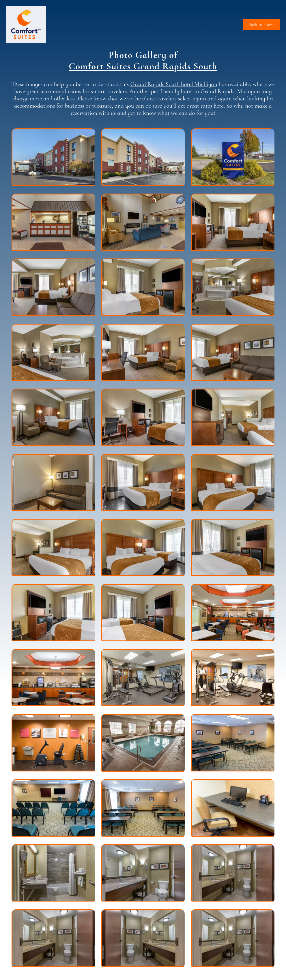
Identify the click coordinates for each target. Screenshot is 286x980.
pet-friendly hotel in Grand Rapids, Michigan (205, 91)
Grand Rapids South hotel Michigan (174, 84)
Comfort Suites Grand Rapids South (143, 66)
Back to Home (261, 25)
